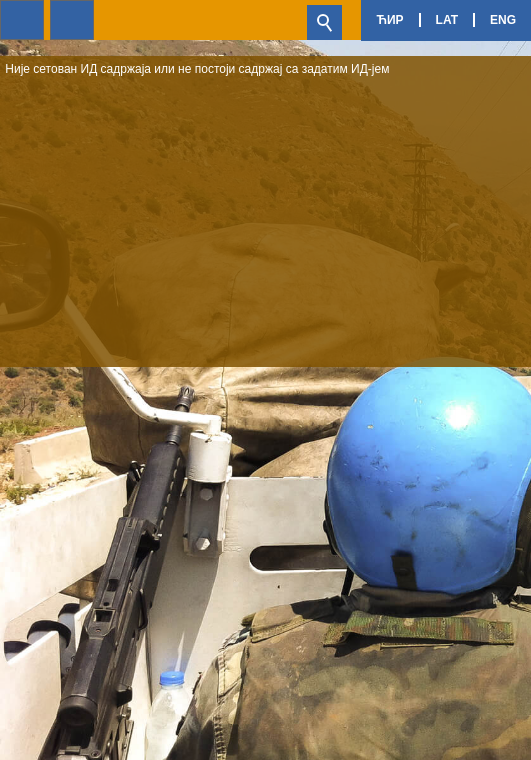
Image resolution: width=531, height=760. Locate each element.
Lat (447, 20)
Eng (503, 20)
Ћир (389, 20)
